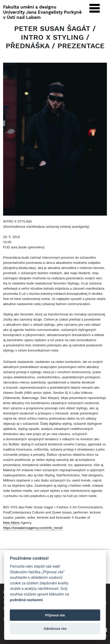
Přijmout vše (55, 615)
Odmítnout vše (55, 629)
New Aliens (11, 523)
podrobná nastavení (26, 600)
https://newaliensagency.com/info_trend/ (33, 528)
